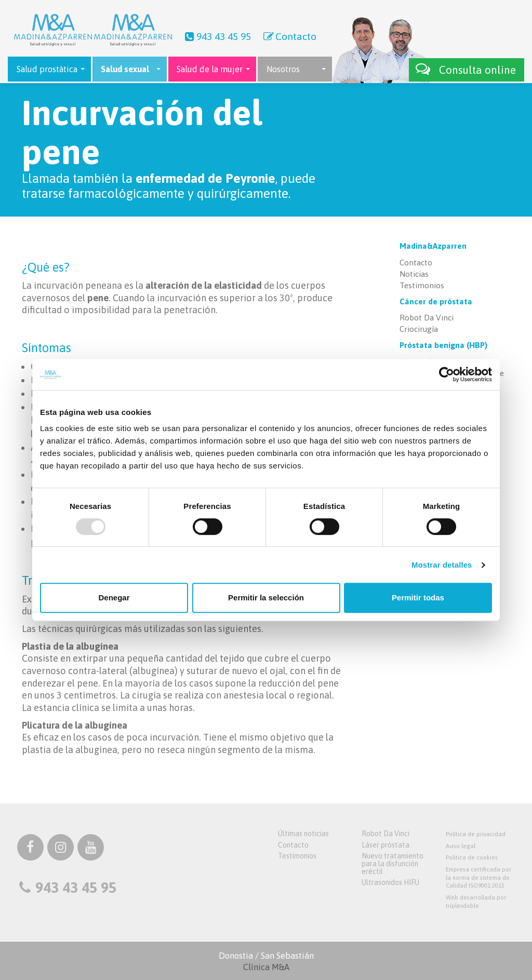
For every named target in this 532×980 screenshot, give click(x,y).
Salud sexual (125, 69)
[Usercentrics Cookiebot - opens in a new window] (447, 374)
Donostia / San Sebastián (266, 961)
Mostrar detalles (442, 565)
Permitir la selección (266, 598)
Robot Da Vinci (427, 318)
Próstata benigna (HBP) (443, 345)
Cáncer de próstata (436, 301)
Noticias (414, 274)
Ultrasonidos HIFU (390, 882)
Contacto (289, 36)
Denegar (114, 598)
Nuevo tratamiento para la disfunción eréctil (393, 863)
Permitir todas (418, 598)
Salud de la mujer (210, 69)
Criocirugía (419, 329)
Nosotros (283, 69)
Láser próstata (385, 845)
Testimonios (422, 285)
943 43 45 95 (217, 36)
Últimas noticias (303, 834)
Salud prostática (47, 69)
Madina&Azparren (433, 246)
